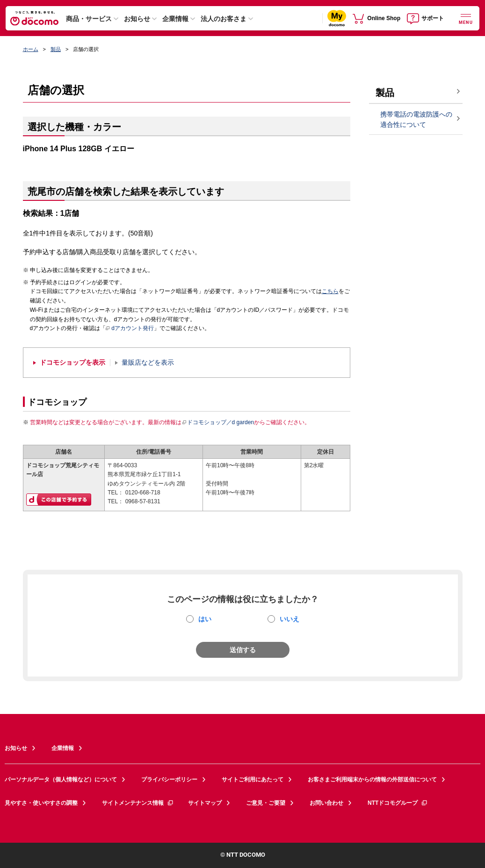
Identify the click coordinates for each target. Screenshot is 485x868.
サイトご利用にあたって (253, 780)
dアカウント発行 (130, 329)
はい (205, 619)
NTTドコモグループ (398, 803)
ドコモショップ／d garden (218, 422)
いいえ (290, 619)
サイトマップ (205, 803)
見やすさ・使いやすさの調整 (41, 803)
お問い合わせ (326, 803)
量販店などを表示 (148, 363)
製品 (56, 49)
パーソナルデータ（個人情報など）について (61, 780)
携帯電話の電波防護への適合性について (416, 120)
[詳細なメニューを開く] (466, 18)
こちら (330, 291)
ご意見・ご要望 (266, 803)
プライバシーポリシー (169, 780)
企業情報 (175, 19)
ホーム (31, 49)
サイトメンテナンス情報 (138, 803)
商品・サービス (89, 19)
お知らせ (137, 19)
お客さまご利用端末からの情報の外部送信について (372, 780)
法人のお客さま (224, 19)
